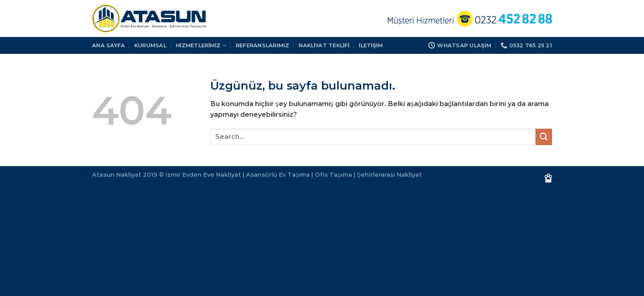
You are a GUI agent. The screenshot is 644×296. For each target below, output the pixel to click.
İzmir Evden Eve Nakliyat (203, 175)
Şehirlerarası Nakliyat (390, 175)
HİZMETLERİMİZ (201, 45)
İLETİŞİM (371, 45)
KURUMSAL (150, 45)
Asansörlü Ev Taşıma (278, 175)
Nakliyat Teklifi (324, 45)
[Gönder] (544, 137)
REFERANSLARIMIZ (263, 45)
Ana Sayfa (108, 45)
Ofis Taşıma (333, 175)
